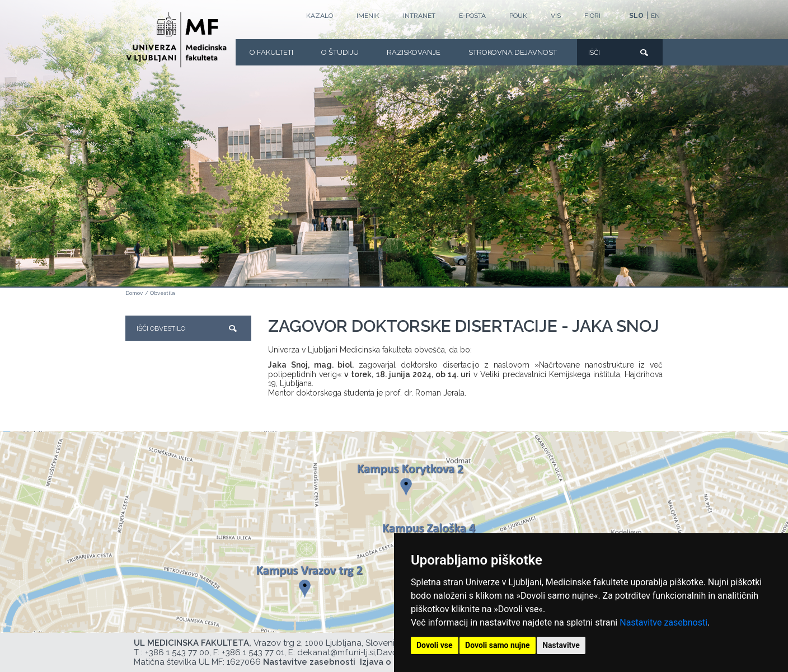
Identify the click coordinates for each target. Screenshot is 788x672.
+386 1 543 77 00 (177, 652)
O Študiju (340, 52)
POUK (518, 16)
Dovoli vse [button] (435, 645)
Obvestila (163, 293)
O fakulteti (271, 52)
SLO (636, 16)
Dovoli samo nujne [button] (498, 645)
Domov (134, 293)
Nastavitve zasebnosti (663, 622)
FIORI (592, 16)
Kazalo (320, 16)
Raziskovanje (414, 52)
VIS (556, 16)
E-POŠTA (472, 16)
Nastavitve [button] (561, 645)
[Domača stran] (176, 40)
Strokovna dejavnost (513, 52)
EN (655, 16)
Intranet (419, 16)
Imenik (368, 16)
